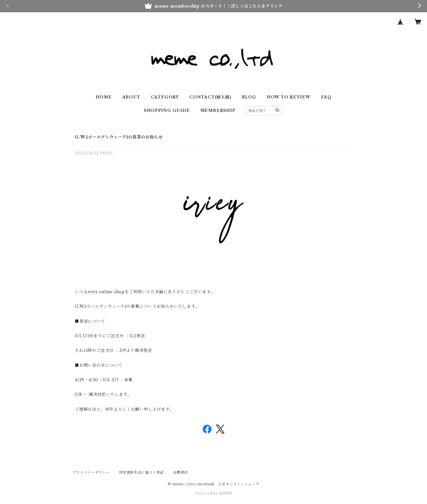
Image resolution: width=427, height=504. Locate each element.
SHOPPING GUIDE (167, 110)
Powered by (214, 493)
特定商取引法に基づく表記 (142, 472)
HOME (104, 97)
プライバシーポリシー (91, 472)
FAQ (326, 97)
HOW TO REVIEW (289, 97)
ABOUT (131, 97)
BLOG (249, 97)
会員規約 (181, 472)
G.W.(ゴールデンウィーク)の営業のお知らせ (119, 137)
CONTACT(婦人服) (210, 97)
